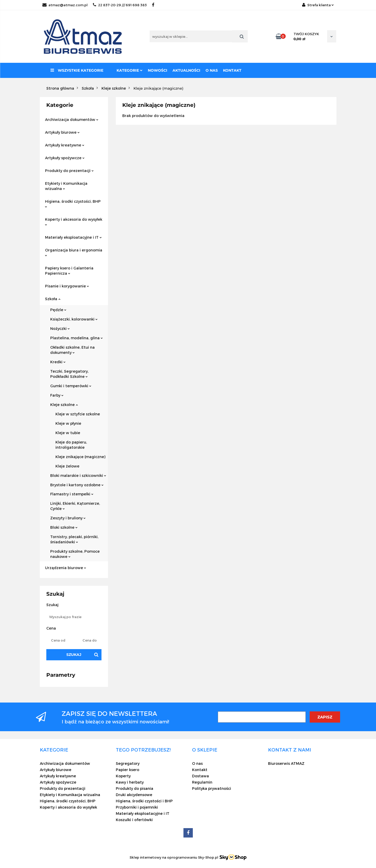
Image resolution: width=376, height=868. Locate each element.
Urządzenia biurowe (66, 568)
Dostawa (200, 776)
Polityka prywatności (212, 788)
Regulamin (202, 782)
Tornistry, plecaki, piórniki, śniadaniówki (74, 539)
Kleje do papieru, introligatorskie (71, 445)
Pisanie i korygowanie (67, 286)
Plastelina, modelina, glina (77, 338)
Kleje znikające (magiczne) (80, 457)
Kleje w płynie (68, 423)
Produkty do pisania (135, 788)
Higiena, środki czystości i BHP (144, 801)
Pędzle (58, 310)
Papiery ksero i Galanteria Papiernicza (69, 271)
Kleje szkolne (64, 405)
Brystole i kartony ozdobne (77, 485)
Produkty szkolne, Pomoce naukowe (75, 554)
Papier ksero (128, 770)
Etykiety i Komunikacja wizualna (66, 186)
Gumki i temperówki (71, 386)
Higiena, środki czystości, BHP (73, 203)
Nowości (158, 70)
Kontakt (232, 70)
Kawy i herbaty (130, 782)
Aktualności (186, 70)
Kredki (58, 362)
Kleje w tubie (68, 433)
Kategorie (130, 70)
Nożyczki (60, 328)
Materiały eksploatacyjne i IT (73, 237)
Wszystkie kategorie (77, 70)
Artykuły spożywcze (65, 158)
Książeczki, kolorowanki (74, 319)
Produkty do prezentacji (69, 171)
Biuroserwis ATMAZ (286, 763)
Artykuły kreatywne (65, 145)
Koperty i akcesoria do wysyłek (74, 221)
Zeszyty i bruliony (68, 518)
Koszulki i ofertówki (134, 820)
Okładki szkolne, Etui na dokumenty (72, 350)
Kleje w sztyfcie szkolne (78, 414)
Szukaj (74, 655)
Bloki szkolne (64, 527)
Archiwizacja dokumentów (72, 119)
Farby (57, 395)
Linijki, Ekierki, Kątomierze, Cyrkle (75, 506)
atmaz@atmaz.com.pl (65, 5)
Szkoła (53, 299)
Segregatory (128, 763)
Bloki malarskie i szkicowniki (78, 475)
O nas (212, 70)
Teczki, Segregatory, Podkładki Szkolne (69, 374)
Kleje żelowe (67, 466)
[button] (54, 750)
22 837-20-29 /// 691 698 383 (120, 5)
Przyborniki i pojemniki (137, 807)
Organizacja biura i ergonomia (74, 252)
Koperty (123, 776)
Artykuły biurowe (62, 132)
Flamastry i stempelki (72, 494)
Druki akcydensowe (134, 795)
